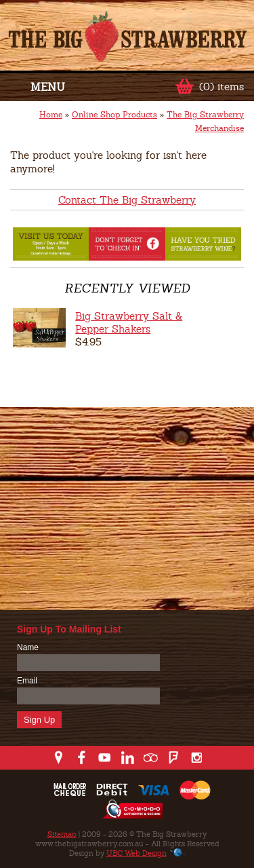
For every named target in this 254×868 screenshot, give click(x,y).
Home (51, 115)
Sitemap (62, 834)
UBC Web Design (136, 853)
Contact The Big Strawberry (127, 200)
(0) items (221, 87)
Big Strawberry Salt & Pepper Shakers (129, 322)
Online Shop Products (114, 115)
